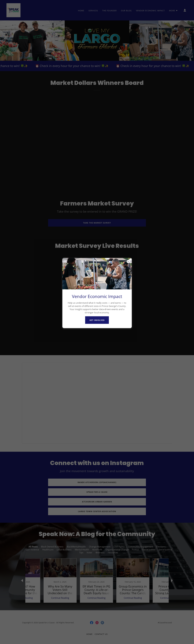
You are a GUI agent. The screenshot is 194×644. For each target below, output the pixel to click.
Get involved (97, 320)
